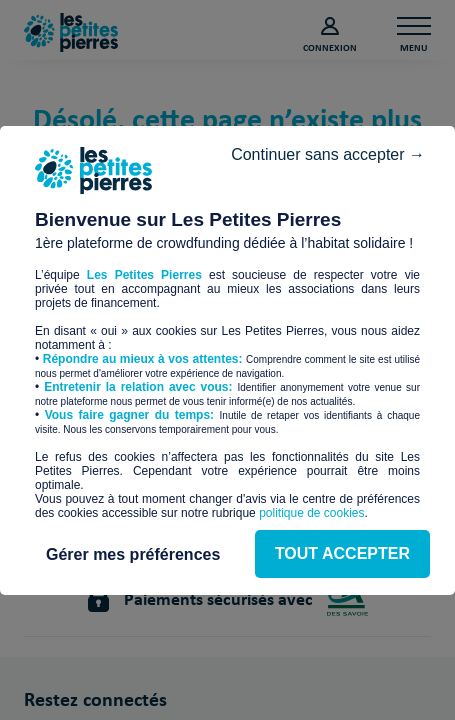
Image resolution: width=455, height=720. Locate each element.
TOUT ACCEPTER (227, 444)
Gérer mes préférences (227, 503)
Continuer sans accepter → (318, 130)
